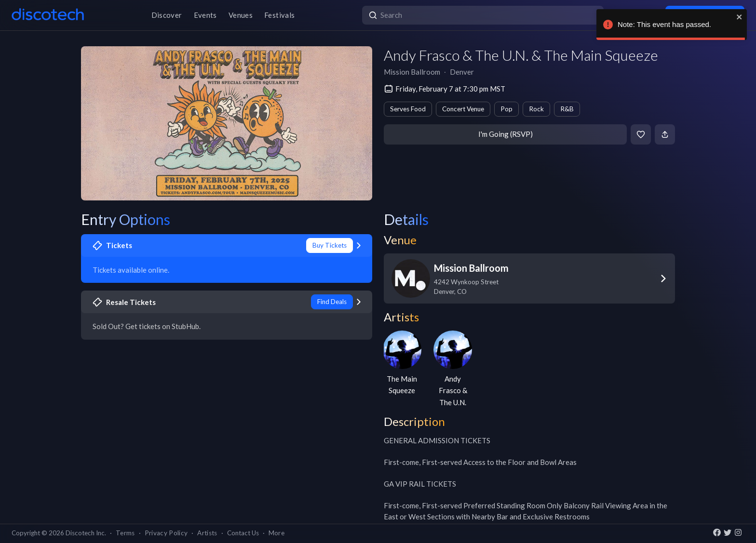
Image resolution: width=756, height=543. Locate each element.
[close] (740, 17)
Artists (207, 533)
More (277, 533)
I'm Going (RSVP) (506, 134)
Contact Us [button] (243, 533)
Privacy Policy (166, 533)
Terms (125, 533)
